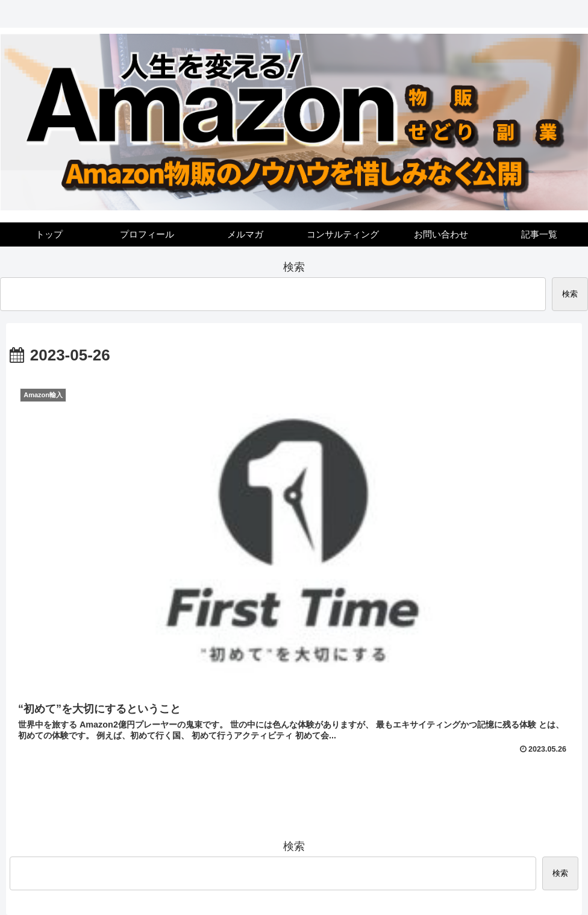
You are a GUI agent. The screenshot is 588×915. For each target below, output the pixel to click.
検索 (294, 267)
